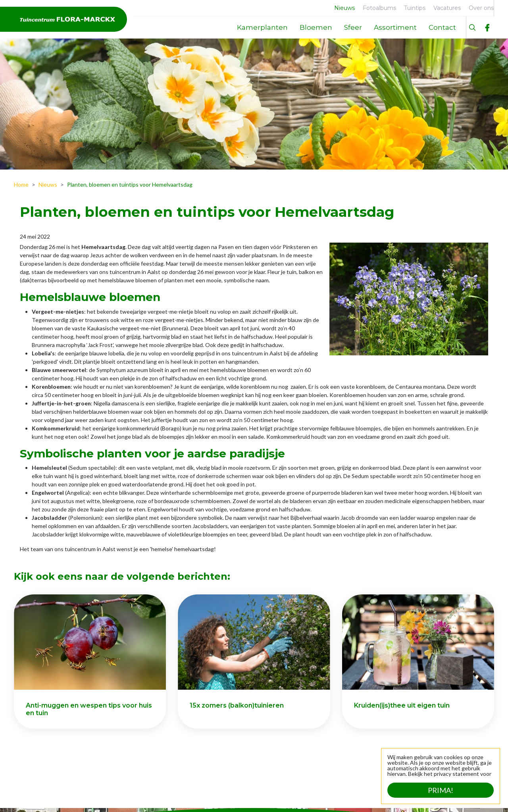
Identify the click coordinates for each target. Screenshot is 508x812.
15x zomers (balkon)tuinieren (237, 705)
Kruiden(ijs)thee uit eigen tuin (402, 705)
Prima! (441, 790)
